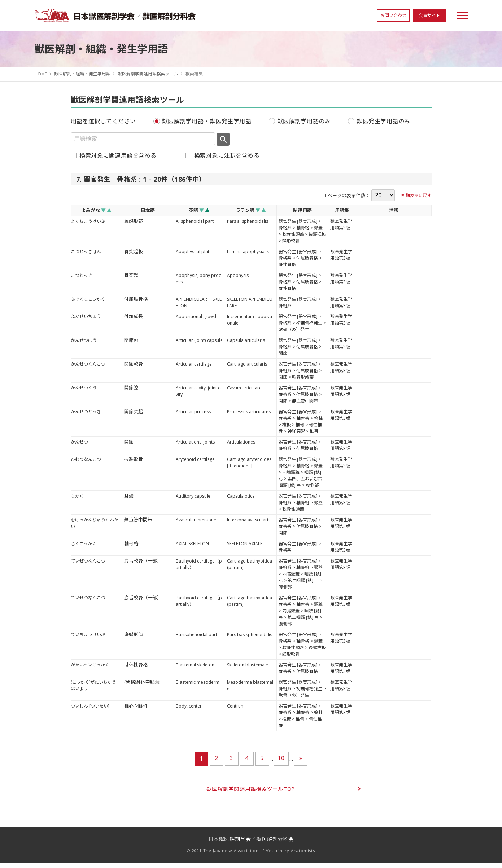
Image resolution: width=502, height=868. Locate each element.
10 (281, 758)
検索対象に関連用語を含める (118, 155)
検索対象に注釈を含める (227, 155)
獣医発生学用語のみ (383, 121)
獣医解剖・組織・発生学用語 (83, 74)
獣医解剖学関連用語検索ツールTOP (251, 793)
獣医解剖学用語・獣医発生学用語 (207, 121)
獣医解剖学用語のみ (304, 121)
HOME (41, 74)
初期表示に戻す (416, 195)
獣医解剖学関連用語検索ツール (148, 74)
